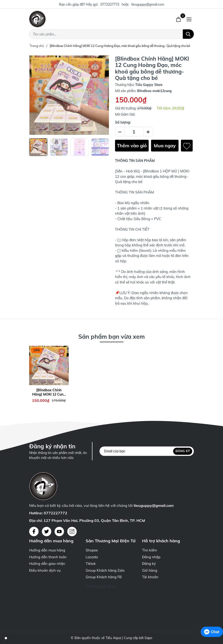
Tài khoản (150, 577)
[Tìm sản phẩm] (111, 34)
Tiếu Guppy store (101, 586)
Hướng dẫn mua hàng (47, 550)
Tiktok (91, 564)
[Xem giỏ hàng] (179, 19)
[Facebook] (34, 531)
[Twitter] (47, 531)
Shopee (92, 550)
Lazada (92, 557)
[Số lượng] (134, 132)
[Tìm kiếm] (188, 34)
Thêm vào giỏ (132, 145)
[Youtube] (59, 531)
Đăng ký (183, 451)
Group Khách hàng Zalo (105, 570)
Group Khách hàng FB (104, 577)
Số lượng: (123, 122)
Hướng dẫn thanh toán (48, 557)
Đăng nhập (151, 557)
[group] (69, 95)
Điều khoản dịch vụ (45, 570)
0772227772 (110, 4)
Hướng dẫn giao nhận (47, 564)
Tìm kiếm (149, 550)
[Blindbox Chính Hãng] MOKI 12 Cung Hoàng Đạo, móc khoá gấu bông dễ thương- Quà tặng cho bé (49, 392)
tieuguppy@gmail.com (148, 4)
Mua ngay (165, 145)
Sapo (148, 638)
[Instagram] (72, 531)
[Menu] (189, 19)
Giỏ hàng (150, 570)
